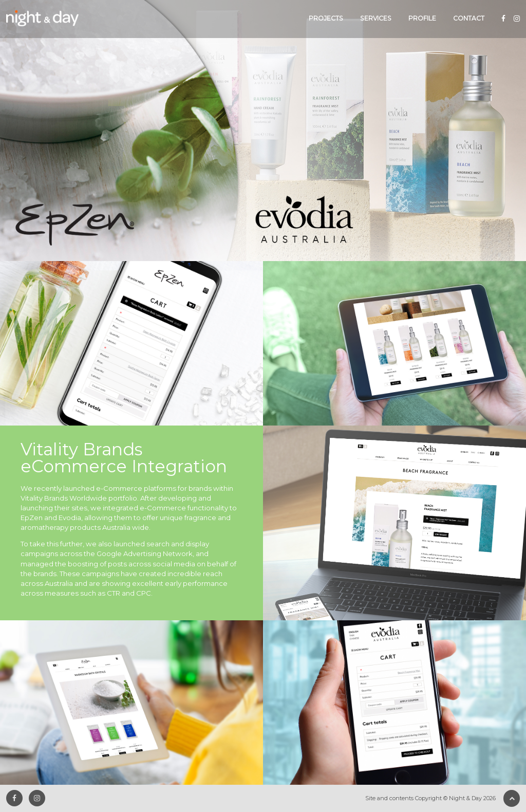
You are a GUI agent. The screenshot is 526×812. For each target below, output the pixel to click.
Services (376, 18)
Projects (326, 18)
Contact (469, 18)
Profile (422, 18)
